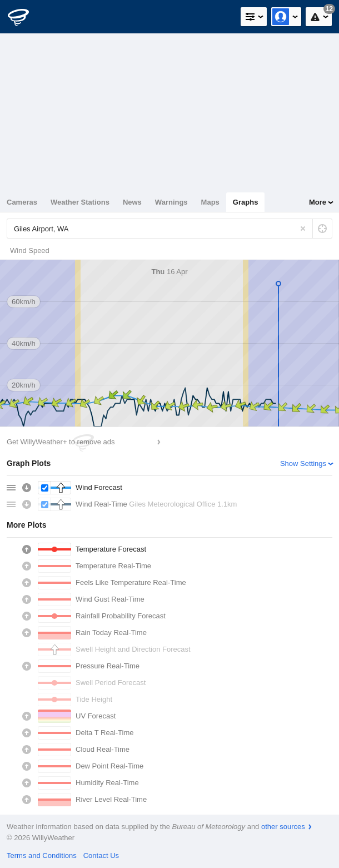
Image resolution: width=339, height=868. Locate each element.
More (318, 202)
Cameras (22, 202)
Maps (210, 202)
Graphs (246, 202)
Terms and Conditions (42, 855)
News (132, 202)
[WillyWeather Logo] (25, 17)
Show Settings (303, 463)
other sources (283, 827)
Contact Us (101, 855)
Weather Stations (80, 202)
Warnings (171, 202)
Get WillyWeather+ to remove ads (61, 442)
